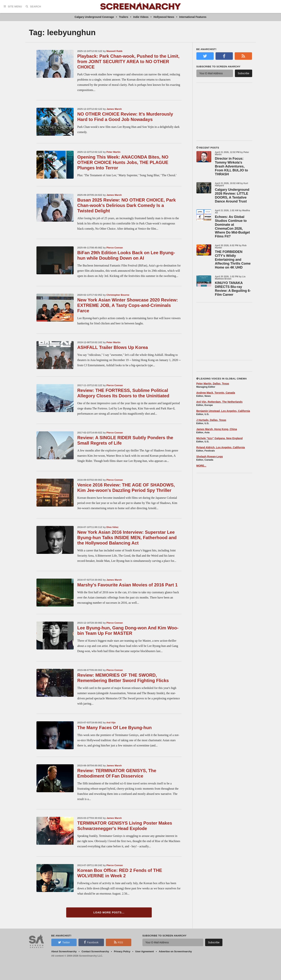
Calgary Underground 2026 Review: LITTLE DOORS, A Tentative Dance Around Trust (232, 195)
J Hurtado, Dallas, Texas (211, 420)
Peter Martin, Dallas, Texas (213, 384)
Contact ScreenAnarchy (95, 951)
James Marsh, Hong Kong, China (217, 429)
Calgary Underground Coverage (94, 17)
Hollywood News (164, 17)
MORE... (201, 466)
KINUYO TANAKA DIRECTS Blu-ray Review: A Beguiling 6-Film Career (233, 289)
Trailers (124, 17)
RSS (119, 942)
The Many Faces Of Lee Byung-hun (115, 728)
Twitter (64, 942)
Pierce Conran (115, 248)
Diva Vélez (112, 527)
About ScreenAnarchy (64, 951)
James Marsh (114, 109)
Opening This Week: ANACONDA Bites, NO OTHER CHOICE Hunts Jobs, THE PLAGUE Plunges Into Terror (123, 162)
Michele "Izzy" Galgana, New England (220, 438)
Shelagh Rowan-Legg (210, 457)
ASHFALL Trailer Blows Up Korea (113, 347)
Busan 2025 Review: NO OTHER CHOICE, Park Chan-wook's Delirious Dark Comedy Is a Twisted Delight (127, 205)
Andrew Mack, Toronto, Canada (216, 393)
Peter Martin (113, 152)
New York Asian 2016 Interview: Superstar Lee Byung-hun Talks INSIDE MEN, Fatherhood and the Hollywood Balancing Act (127, 538)
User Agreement (144, 951)
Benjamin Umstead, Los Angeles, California (223, 411)
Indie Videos (141, 17)
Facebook (91, 942)
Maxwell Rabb (114, 51)
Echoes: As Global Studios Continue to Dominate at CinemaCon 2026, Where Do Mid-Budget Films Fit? (232, 227)
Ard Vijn (111, 723)
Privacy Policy (122, 951)
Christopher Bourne (118, 295)
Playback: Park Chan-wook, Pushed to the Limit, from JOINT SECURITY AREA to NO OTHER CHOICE (128, 62)
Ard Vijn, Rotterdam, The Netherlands (220, 402)
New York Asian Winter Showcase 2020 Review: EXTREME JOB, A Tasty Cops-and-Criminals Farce (128, 305)
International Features (193, 17)
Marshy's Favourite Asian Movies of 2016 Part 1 (128, 585)
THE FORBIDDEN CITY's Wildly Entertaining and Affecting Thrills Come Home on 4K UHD (233, 260)
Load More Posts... (109, 912)
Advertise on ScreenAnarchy (175, 951)
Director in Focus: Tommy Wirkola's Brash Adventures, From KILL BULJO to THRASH (232, 166)
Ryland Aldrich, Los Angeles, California (221, 447)
